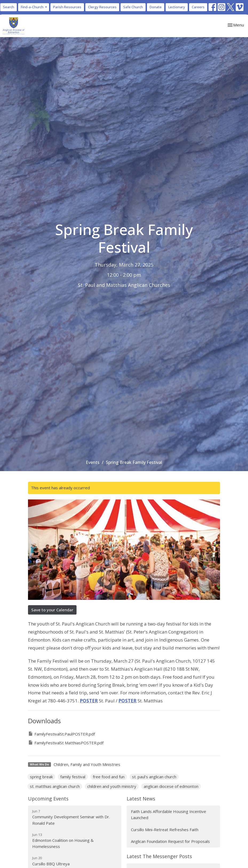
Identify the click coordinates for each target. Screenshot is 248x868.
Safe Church (133, 7)
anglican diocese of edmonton (171, 786)
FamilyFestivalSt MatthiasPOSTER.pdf (66, 743)
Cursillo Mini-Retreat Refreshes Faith (165, 830)
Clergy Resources (102, 7)
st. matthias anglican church (55, 786)
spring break (41, 777)
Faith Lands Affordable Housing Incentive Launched (169, 814)
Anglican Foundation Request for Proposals (170, 841)
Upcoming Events (48, 799)
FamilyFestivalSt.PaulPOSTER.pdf (61, 734)
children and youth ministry (112, 786)
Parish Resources (67, 7)
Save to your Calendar (52, 610)
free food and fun (109, 777)
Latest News (141, 799)
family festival (73, 777)
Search (9, 7)
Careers (198, 7)
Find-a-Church (34, 7)
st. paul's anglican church (154, 777)
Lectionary (177, 7)
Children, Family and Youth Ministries (87, 764)
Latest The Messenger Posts (159, 856)
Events (93, 462)
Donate (156, 7)
